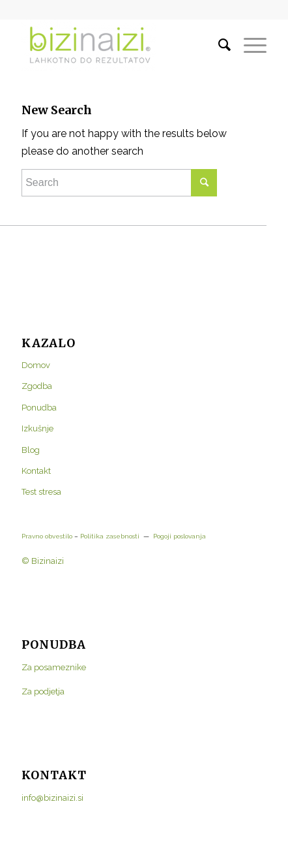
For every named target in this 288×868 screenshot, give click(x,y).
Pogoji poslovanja (180, 536)
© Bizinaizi (43, 561)
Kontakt (36, 471)
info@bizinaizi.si (52, 798)
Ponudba (39, 408)
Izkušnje (37, 428)
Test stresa (41, 492)
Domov (36, 365)
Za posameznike (54, 667)
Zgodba (37, 386)
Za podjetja (43, 691)
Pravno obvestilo (47, 536)
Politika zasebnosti (109, 536)
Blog (31, 450)
